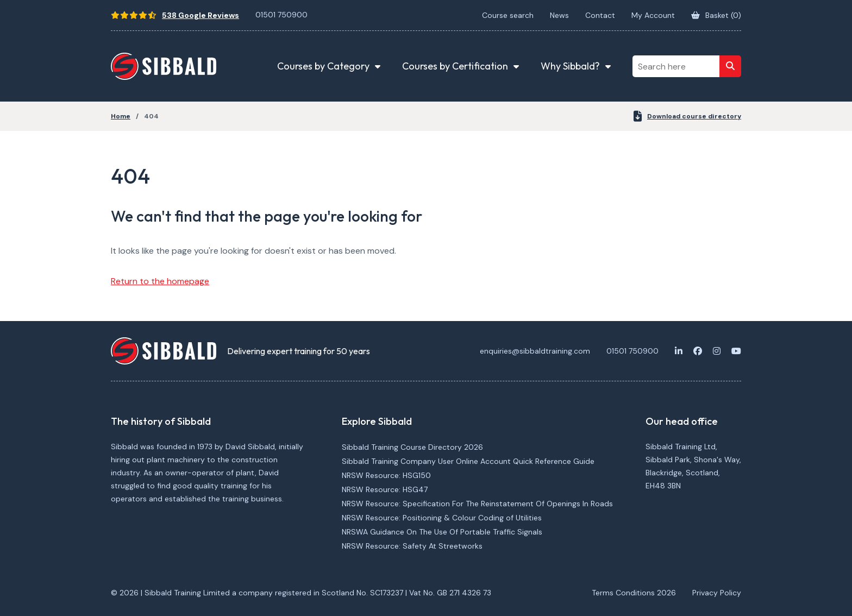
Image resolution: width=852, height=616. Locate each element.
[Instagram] (717, 351)
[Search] (730, 66)
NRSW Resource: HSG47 (385, 489)
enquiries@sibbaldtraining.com (535, 351)
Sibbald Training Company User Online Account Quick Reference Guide (468, 461)
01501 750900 (281, 15)
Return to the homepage (160, 281)
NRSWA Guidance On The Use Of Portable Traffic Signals (442, 532)
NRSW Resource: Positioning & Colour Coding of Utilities (442, 518)
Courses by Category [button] (323, 66)
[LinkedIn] (679, 351)
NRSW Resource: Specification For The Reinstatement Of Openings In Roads (477, 504)
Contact (600, 15)
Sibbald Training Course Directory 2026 (412, 447)
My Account (653, 15)
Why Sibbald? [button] (570, 66)
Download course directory (687, 116)
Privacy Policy (717, 593)
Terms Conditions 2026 (634, 593)
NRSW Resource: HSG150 (386, 475)
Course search (508, 15)
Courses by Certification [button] (455, 66)
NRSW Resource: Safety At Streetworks (412, 546)
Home (121, 116)
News (559, 15)
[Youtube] (736, 351)
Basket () (716, 15)
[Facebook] (698, 351)
